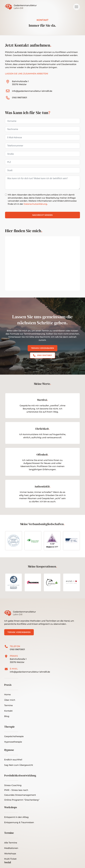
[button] (76, 7)
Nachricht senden (42, 215)
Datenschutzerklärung (35, 204)
